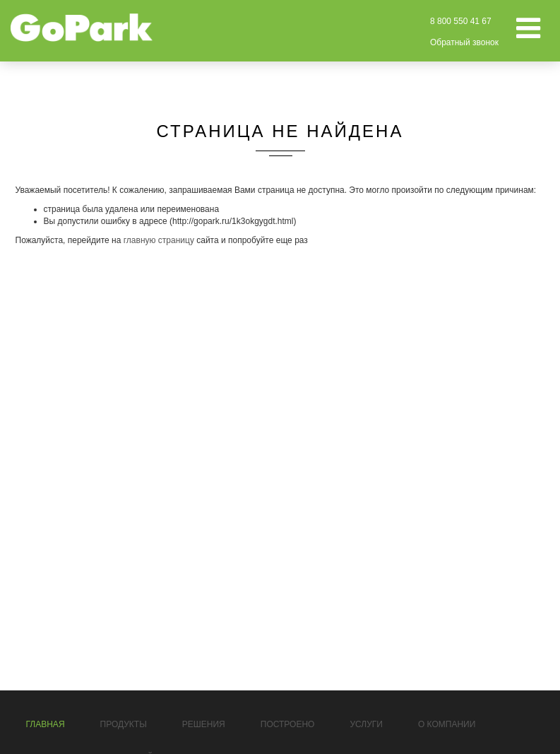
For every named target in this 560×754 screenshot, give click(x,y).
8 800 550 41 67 (461, 21)
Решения (204, 724)
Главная (46, 724)
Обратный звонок (464, 42)
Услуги (366, 724)
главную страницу (159, 240)
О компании (447, 724)
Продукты (124, 724)
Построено (288, 724)
